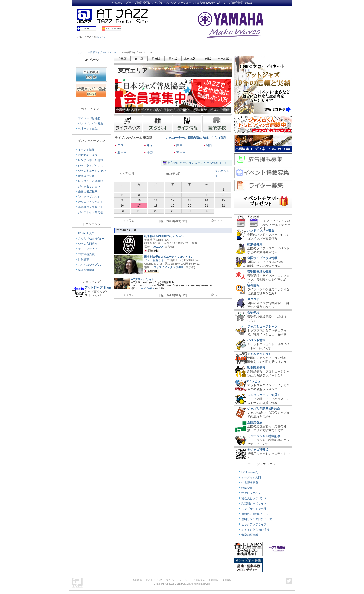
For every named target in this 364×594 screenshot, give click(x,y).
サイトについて (154, 580)
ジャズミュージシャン (92, 171)
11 (156, 200)
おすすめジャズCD (90, 265)
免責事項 (227, 580)
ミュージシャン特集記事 (264, 436)
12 (173, 200)
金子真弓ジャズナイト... (143, 279)
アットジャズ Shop (98, 287)
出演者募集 (255, 244)
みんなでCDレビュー (91, 239)
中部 (149, 152)
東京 (149, 145)
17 (139, 206)
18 (156, 206)
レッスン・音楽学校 (91, 181)
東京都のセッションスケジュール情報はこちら (199, 163)
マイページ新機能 (89, 118)
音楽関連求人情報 (259, 272)
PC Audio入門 (86, 233)
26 (173, 211)
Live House (88, 46)
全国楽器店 (255, 422)
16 (122, 206)
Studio (142, 46)
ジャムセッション (89, 186)
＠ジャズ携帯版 (258, 450)
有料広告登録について (255, 514)
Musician (115, 46)
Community (222, 46)
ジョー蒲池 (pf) (154, 260)
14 (206, 200)
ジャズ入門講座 (88, 244)
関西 (208, 145)
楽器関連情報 (86, 270)
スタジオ (253, 299)
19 (173, 206)
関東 (178, 145)
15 (223, 200)
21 (206, 206)
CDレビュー (255, 381)
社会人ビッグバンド (91, 202)
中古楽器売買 (86, 254)
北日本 (121, 152)
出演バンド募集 (88, 129)
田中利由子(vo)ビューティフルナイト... (169, 257)
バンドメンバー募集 (91, 123)
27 (189, 211)
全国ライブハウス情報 (262, 258)
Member (275, 46)
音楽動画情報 (250, 535)
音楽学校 (253, 313)
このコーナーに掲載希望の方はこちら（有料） (198, 138)
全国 (119, 145)
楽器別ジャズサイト (91, 207)
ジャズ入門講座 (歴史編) (264, 409)
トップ (79, 52)
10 (139, 200)
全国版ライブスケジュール (102, 52)
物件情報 (253, 285)
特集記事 (84, 260)
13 (189, 200)
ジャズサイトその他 (91, 212)
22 (223, 206)
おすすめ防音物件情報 (255, 530)
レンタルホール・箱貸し (264, 395)
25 (156, 211)
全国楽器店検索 (88, 192)
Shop (195, 46)
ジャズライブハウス (91, 166)
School (169, 46)
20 (189, 206)
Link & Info (249, 46)
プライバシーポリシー (178, 580)
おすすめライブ (88, 155)
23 (122, 211)
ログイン (102, 37)
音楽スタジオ (86, 176)
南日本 (180, 152)
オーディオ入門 (88, 249)
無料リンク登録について (257, 519)
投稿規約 (214, 580)
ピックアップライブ (254, 524)
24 (139, 211)
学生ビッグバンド (89, 197)
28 (206, 211)
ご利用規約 (199, 580)
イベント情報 (86, 150)
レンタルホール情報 (91, 160)
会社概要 (137, 580)
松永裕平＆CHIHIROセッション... (165, 236)
